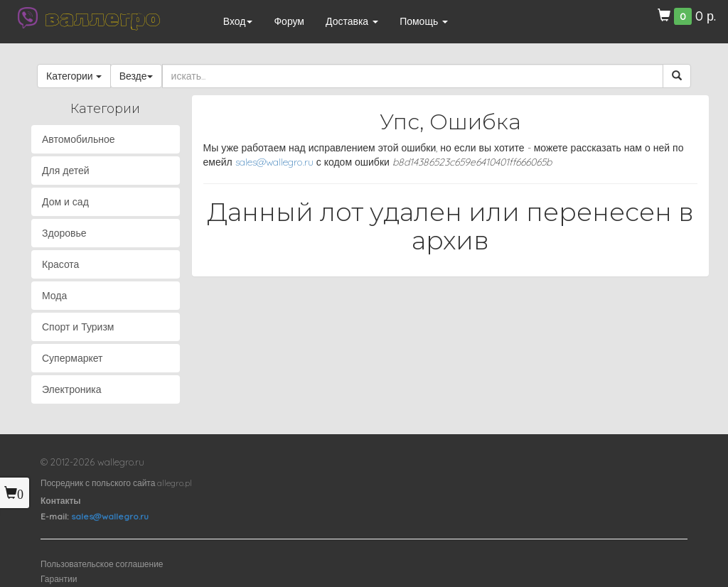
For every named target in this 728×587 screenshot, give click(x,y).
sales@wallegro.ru (274, 162)
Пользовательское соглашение (102, 564)
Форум (289, 21)
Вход (238, 21)
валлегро (102, 18)
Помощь (424, 21)
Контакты (61, 501)
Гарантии (59, 579)
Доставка (352, 21)
